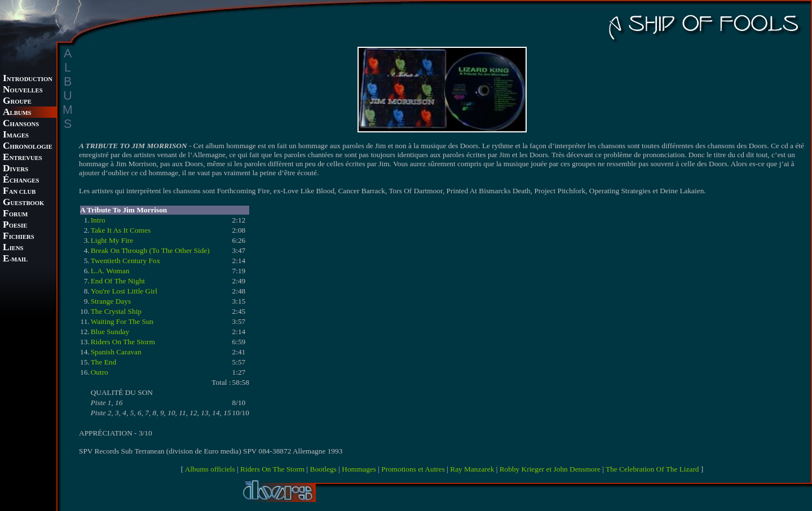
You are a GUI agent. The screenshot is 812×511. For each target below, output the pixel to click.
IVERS (16, 169)
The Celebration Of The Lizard (652, 469)
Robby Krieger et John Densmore (550, 469)
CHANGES (21, 181)
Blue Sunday (110, 332)
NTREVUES (23, 158)
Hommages (359, 469)
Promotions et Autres (413, 469)
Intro (98, 220)
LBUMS (17, 113)
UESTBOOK (23, 203)
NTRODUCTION (28, 79)
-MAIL (15, 259)
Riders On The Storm (123, 342)
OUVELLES (23, 90)
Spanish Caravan (116, 352)
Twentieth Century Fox (125, 261)
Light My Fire (112, 240)
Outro (100, 372)
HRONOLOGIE (28, 147)
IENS (13, 248)
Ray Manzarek (472, 469)
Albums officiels (210, 469)
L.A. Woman (110, 271)
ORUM (15, 214)
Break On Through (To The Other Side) (150, 250)
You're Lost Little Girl (124, 291)
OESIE (15, 226)
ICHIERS (19, 237)
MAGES (16, 135)
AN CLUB (19, 192)
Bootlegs (323, 469)
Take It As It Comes (121, 230)
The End (104, 362)
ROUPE (17, 102)
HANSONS (21, 124)
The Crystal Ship (116, 311)
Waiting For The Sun (122, 321)
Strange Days (111, 301)
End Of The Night (118, 281)
